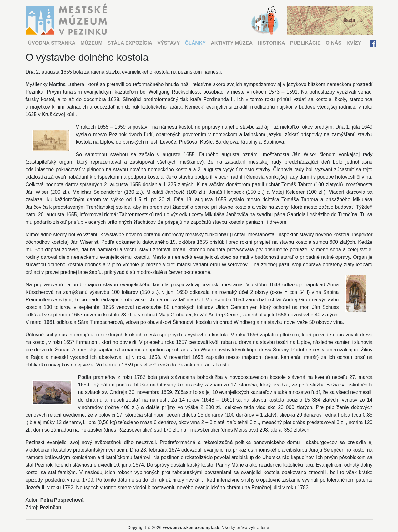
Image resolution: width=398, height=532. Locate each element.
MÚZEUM (92, 43)
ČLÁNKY (195, 43)
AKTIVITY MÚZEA (232, 43)
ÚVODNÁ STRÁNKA (52, 43)
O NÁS (334, 43)
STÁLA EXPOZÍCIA (130, 43)
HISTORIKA (271, 43)
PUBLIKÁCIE (305, 43)
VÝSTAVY (169, 43)
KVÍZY (354, 43)
